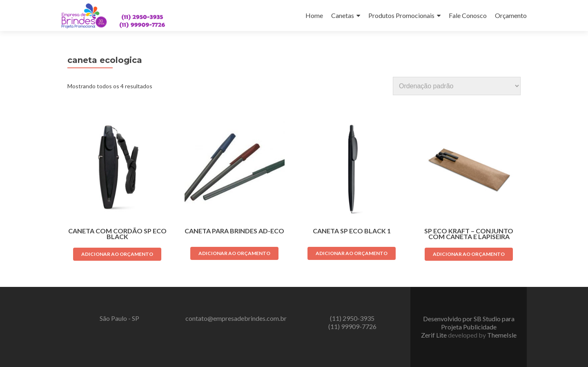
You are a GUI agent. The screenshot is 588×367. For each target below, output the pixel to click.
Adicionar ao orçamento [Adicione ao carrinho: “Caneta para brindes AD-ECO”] (234, 253)
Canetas (343, 15)
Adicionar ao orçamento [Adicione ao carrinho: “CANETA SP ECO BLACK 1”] (352, 253)
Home (314, 15)
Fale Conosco (468, 15)
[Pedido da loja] (457, 86)
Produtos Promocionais (401, 15)
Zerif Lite (434, 335)
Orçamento (511, 15)
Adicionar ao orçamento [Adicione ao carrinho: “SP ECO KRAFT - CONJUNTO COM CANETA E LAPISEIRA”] (469, 254)
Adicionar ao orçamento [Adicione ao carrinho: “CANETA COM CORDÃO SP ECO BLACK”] (117, 254)
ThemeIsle (502, 335)
